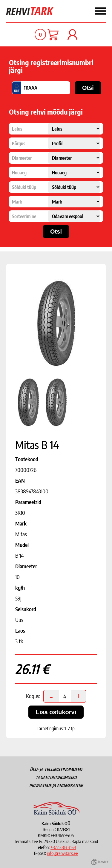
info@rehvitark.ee (62, 853)
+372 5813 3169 (63, 847)
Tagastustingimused (56, 777)
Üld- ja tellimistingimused (56, 769)
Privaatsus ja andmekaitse (56, 785)
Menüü (86, 11)
